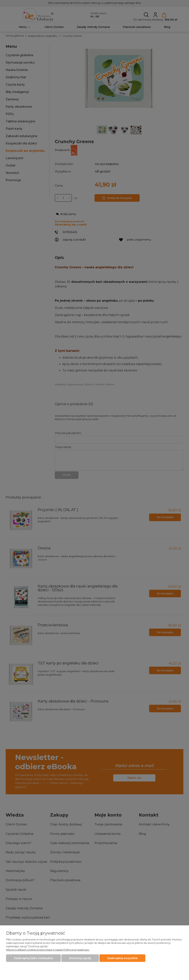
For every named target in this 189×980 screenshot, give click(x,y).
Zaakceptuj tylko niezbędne (33, 958)
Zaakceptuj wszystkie (122, 958)
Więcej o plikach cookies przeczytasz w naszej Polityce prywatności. (48, 950)
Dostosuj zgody (80, 958)
